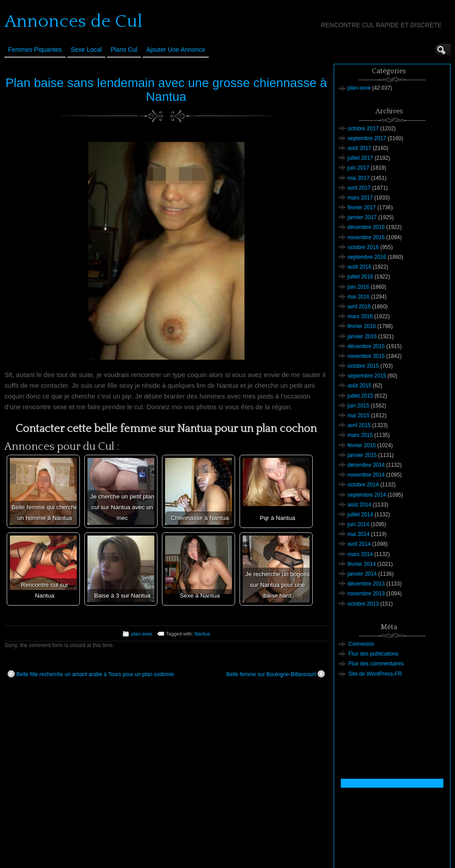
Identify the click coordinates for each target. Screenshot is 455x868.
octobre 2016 (363, 247)
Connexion (361, 644)
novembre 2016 (366, 237)
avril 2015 (359, 425)
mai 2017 (358, 178)
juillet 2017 (360, 158)
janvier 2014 (362, 574)
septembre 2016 (367, 257)
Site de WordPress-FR (375, 674)
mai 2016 (358, 297)
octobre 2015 (363, 366)
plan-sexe (142, 634)
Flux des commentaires (376, 664)
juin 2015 (358, 406)
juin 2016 (358, 287)
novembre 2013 (366, 594)
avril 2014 (359, 544)
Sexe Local (86, 50)
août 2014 (359, 505)
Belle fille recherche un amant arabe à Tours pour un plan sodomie (91, 674)
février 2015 (362, 445)
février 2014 (362, 564)
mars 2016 (360, 316)
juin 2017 (358, 168)
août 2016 (359, 267)
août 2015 (359, 386)
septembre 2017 (367, 138)
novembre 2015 (366, 356)
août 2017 (359, 148)
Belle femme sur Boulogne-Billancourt (275, 674)
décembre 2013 (366, 584)
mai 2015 (358, 415)
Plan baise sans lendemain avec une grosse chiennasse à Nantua (166, 90)
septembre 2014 (367, 495)
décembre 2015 (366, 346)
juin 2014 (358, 524)
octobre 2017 (363, 129)
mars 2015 (360, 435)
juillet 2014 (360, 515)
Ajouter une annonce (176, 50)
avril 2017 (359, 188)
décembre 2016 (366, 227)
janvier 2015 (362, 455)
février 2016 (362, 326)
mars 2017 (360, 198)
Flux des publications (373, 654)
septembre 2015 (367, 376)
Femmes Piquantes (35, 50)
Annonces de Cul (73, 21)
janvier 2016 (362, 336)
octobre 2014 (363, 485)
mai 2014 (358, 534)
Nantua (202, 634)
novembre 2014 (366, 475)
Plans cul (124, 50)
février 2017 (362, 208)
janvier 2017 (362, 217)
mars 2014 (360, 554)
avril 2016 (359, 307)
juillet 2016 (360, 277)
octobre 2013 (363, 604)
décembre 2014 (366, 465)
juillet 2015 (360, 396)
